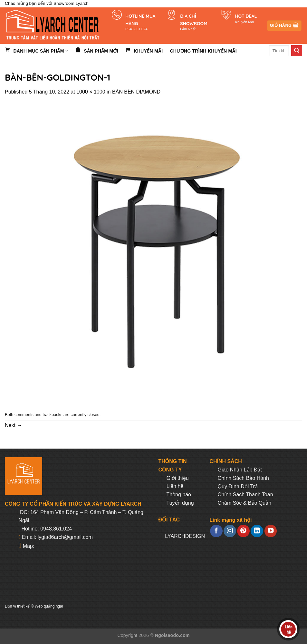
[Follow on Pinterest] (243, 531)
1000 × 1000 (91, 92)
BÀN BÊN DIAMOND (136, 92)
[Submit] (297, 51)
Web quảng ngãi (49, 606)
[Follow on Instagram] (230, 531)
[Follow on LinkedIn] (257, 531)
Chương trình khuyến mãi (203, 51)
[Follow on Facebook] (216, 531)
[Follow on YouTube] (271, 531)
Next (13, 425)
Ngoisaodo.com (172, 635)
